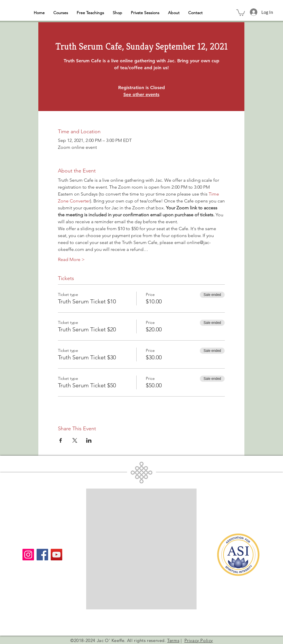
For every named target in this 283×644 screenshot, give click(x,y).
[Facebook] (42, 555)
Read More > (71, 259)
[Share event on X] (75, 440)
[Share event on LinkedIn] (89, 440)
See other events (141, 94)
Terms (173, 640)
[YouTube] (56, 555)
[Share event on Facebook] (61, 440)
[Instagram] (28, 555)
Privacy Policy (199, 640)
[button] (241, 12)
